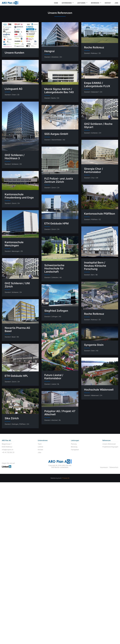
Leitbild (40, 447)
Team (40, 444)
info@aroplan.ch (8, 450)
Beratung (74, 447)
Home (56, 3)
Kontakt (108, 3)
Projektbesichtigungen (110, 447)
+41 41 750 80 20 (8, 452)
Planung (74, 444)
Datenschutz (114, 467)
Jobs (116, 3)
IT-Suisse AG (66, 478)
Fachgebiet (75, 450)
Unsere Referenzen (109, 444)
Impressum (104, 467)
